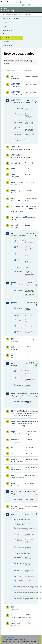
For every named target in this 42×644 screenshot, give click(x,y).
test (12, 514)
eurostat (14, 225)
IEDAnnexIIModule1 (17, 394)
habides (14, 347)
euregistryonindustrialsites (17, 217)
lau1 (12, 448)
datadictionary (17, 183)
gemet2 (14, 303)
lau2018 (14, 459)
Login (25, 5)
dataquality (15, 191)
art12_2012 (15, 84)
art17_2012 (15, 147)
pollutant (20, 385)
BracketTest (20, 524)
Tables (5, 26)
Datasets (6, 22)
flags (18, 247)
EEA (12, 2)
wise (13, 615)
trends (19, 140)
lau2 (12, 454)
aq (12, 76)
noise (13, 483)
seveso (14, 506)
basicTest (20, 520)
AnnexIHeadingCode (20, 401)
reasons (20, 135)
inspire (14, 432)
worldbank (15, 623)
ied (12, 363)
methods (20, 128)
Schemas (6, 34)
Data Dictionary (18, 14)
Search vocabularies (13, 70)
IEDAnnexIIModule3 (17, 411)
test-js (19, 557)
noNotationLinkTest (20, 553)
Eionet (11, 14)
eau (18, 534)
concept (20, 308)
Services (6, 42)
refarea (19, 260)
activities (20, 108)
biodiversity (16, 163)
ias (12, 355)
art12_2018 (15, 92)
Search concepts (28, 70)
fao (12, 233)
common (14, 174)
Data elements (8, 30)
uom (13, 607)
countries (20, 122)
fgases (13, 283)
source (19, 320)
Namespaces (7, 46)
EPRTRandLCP (17, 207)
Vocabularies (8, 38)
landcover (15, 440)
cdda (13, 169)
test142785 (20, 563)
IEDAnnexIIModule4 (17, 421)
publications (16, 492)
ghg (12, 339)
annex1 (19, 371)
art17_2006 (15, 100)
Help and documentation (11, 18)
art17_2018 (15, 155)
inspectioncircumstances (20, 378)
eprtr (13, 199)
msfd (13, 475)
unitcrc (19, 272)
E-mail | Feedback (9, 638)
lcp (12, 467)
